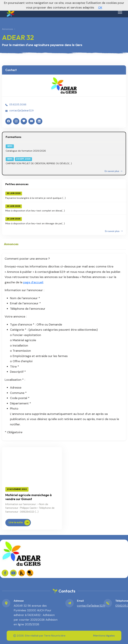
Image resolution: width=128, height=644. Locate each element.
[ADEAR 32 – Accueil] (10, 12)
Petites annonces (17, 184)
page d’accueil (33, 282)
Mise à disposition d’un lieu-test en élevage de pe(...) (35, 223)
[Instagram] (16, 121)
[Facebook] (8, 121)
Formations (13, 137)
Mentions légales (104, 636)
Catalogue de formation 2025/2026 (26, 151)
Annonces (7, 29)
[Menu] (120, 12)
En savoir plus (113, 171)
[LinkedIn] (39, 121)
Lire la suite (19, 523)
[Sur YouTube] (13, 573)
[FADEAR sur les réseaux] (22, 573)
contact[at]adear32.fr (22, 111)
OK (100, 8)
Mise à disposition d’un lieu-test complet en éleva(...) (35, 211)
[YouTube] (31, 121)
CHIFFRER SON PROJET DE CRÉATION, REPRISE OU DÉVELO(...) (39, 163)
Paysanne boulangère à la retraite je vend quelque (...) (35, 198)
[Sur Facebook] (5, 573)
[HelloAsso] (24, 121)
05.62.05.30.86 (18, 105)
